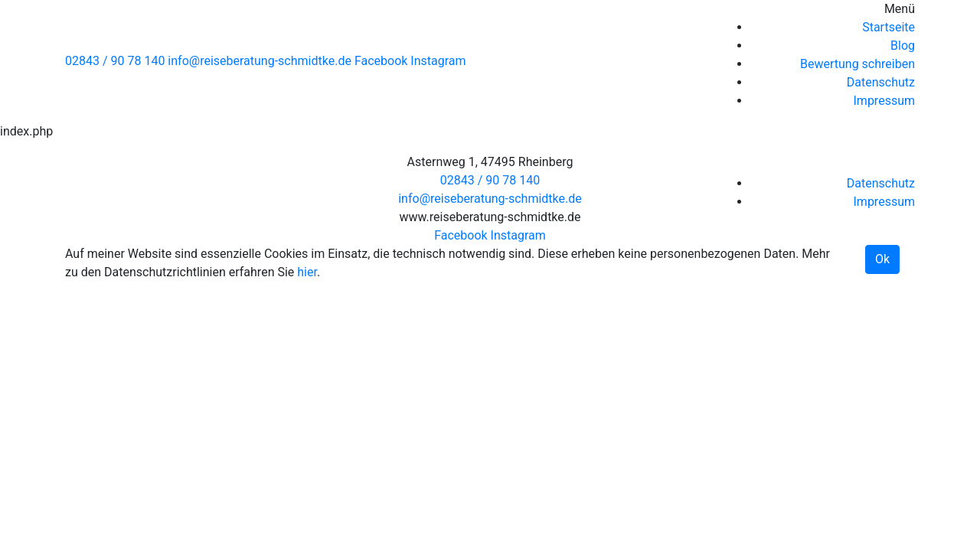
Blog (903, 46)
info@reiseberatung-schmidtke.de (260, 61)
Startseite (889, 27)
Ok (882, 259)
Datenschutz (881, 82)
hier (307, 272)
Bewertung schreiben (857, 64)
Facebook (381, 61)
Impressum (885, 101)
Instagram (438, 61)
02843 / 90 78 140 (115, 61)
